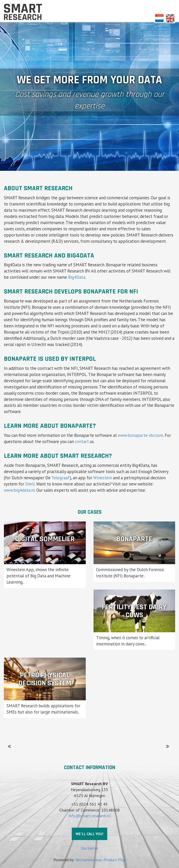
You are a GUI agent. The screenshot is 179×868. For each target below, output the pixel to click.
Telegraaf (60, 478)
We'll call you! (89, 834)
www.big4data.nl (19, 490)
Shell (30, 484)
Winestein (103, 478)
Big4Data (77, 277)
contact (82, 442)
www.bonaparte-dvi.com (141, 435)
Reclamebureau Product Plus (101, 860)
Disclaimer (90, 848)
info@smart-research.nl (89, 816)
